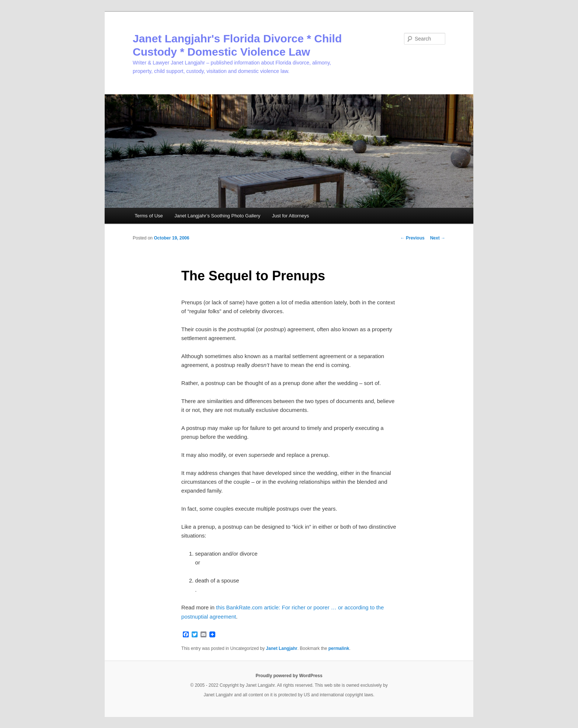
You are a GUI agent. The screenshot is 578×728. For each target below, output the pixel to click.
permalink (339, 648)
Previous (412, 238)
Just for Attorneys (290, 216)
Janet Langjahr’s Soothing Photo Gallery (217, 216)
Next (438, 238)
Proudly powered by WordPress (289, 676)
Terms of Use (149, 216)
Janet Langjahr (281, 648)
